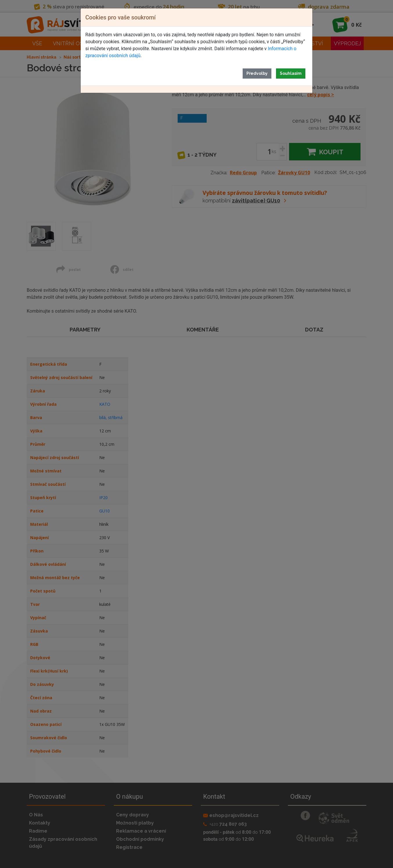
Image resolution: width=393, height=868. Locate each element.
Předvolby (257, 73)
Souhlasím (291, 73)
